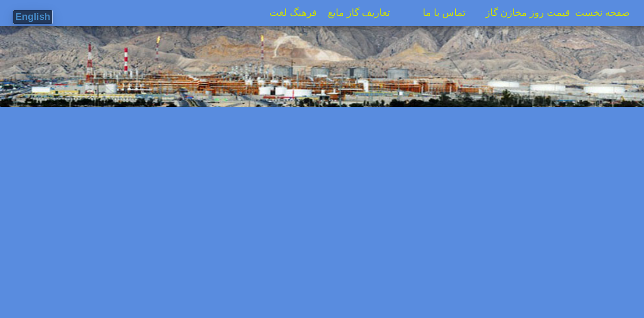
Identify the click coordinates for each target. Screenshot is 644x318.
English (33, 17)
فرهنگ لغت (289, 13)
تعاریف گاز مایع (363, 13)
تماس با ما (451, 13)
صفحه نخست (608, 13)
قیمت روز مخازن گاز (524, 13)
